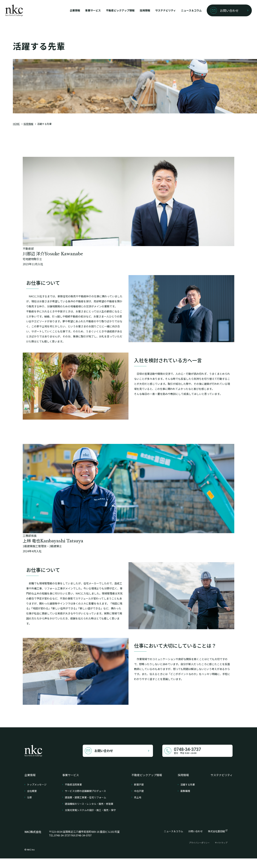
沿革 (29, 807)
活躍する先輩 (188, 794)
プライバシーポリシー (199, 852)
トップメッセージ (37, 794)
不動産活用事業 (73, 794)
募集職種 (185, 801)
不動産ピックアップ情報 (108, 10)
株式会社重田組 (216, 841)
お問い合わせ (195, 841)
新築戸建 (139, 794)
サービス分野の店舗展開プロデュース (85, 801)
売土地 (138, 807)
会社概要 (32, 801)
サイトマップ (221, 852)
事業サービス (78, 10)
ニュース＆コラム (187, 10)
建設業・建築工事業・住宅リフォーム (85, 807)
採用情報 (135, 10)
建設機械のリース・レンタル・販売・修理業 (89, 813)
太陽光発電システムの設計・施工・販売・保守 (90, 820)
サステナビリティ (158, 10)
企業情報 (58, 10)
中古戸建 (139, 801)
